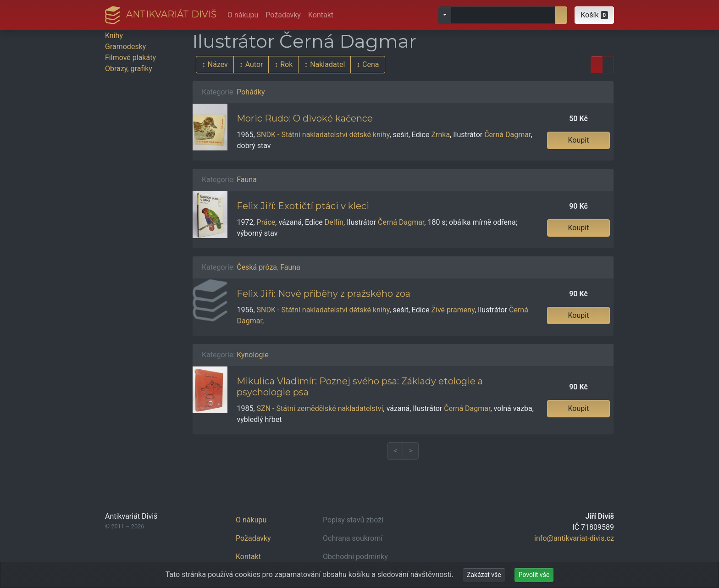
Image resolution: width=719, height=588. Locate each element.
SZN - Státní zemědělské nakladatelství (320, 408)
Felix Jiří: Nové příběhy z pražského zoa (324, 294)
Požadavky (283, 15)
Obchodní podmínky (355, 557)
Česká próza (257, 267)
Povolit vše (534, 575)
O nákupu (243, 15)
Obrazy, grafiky (129, 69)
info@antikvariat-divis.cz (574, 538)
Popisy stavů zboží (353, 520)
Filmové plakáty (130, 58)
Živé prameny (453, 310)
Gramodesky (125, 47)
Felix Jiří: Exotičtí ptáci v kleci (303, 206)
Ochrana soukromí (353, 538)
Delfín (334, 222)
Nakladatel (327, 64)
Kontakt (321, 15)
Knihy (114, 36)
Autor (254, 64)
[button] (594, 15)
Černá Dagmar (507, 135)
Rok (286, 64)
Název (218, 64)
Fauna (247, 180)
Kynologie (253, 355)
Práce (266, 222)
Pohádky (251, 92)
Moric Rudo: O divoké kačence (305, 118)
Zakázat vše (484, 575)
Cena (371, 64)
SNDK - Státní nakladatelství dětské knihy (323, 135)
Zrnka (440, 135)
